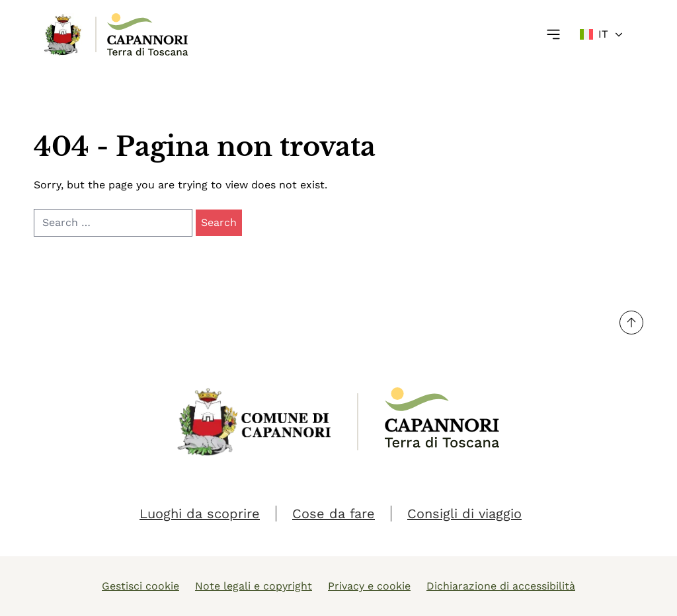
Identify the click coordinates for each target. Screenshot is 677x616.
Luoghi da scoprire (200, 514)
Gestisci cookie (140, 586)
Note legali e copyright (254, 586)
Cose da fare (334, 514)
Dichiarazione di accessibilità (501, 586)
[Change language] (602, 34)
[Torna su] (631, 323)
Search (219, 222)
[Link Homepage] (63, 34)
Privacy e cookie (369, 586)
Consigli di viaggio (464, 514)
